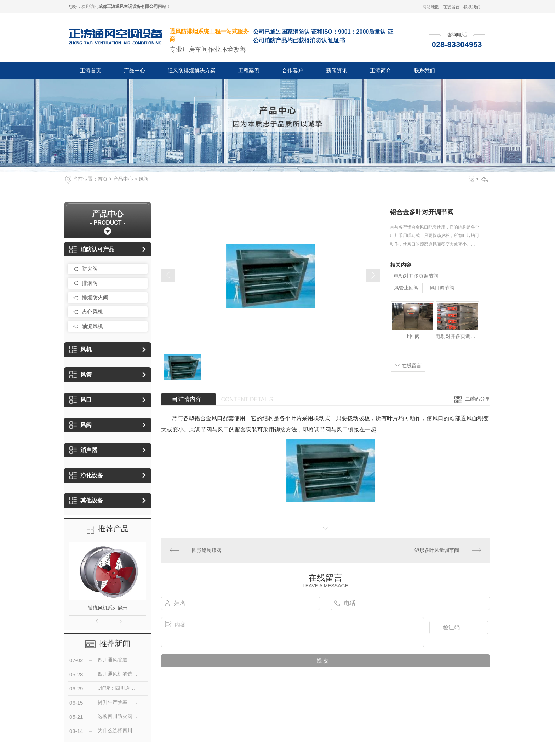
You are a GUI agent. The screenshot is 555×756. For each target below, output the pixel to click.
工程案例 (249, 70)
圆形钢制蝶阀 (207, 550)
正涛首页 (91, 70)
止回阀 (412, 336)
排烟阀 (90, 283)
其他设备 (86, 500)
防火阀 (90, 269)
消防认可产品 (92, 249)
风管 (81, 375)
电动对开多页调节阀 (416, 276)
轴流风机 (92, 326)
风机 (81, 349)
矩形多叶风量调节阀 (437, 550)
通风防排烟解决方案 (192, 70)
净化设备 (86, 475)
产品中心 (135, 70)
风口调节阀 (442, 288)
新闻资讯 (337, 70)
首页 (103, 179)
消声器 (83, 450)
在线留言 (451, 7)
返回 (479, 179)
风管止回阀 (406, 288)
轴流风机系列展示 (108, 608)
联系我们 (472, 7)
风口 (81, 400)
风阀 (144, 179)
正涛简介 (381, 70)
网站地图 (431, 7)
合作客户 (293, 70)
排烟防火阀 (95, 297)
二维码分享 (477, 399)
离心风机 (92, 312)
